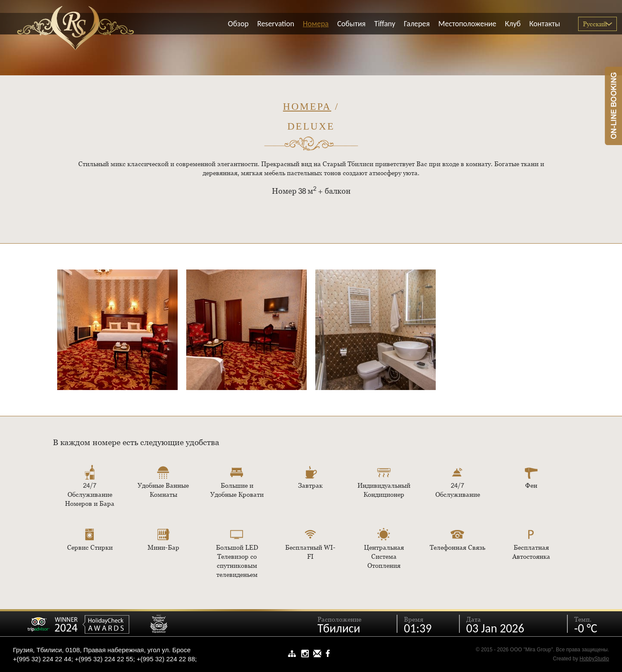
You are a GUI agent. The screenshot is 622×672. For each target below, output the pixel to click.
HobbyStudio (594, 659)
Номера (307, 107)
